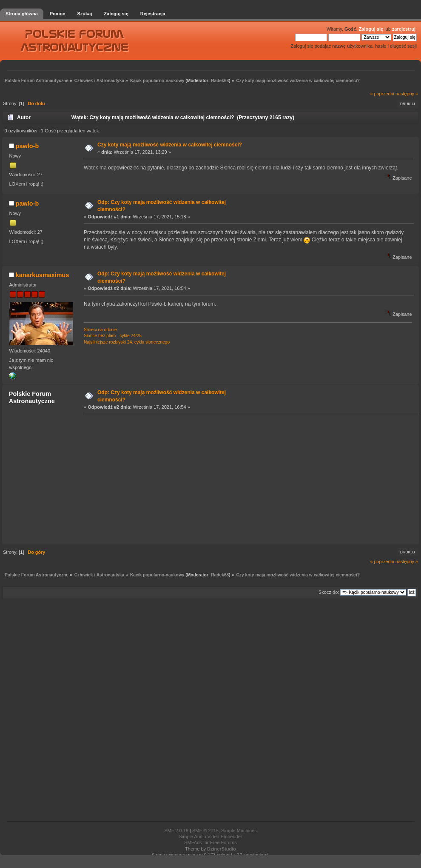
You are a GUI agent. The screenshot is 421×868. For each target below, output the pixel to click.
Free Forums (223, 842)
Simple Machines (239, 831)
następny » (407, 94)
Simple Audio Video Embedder (210, 836)
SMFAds (193, 842)
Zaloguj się (371, 29)
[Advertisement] (162, 479)
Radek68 (220, 81)
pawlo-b (27, 146)
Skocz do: (329, 592)
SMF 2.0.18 (176, 831)
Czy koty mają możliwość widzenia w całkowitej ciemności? (170, 145)
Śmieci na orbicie (100, 330)
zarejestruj (404, 29)
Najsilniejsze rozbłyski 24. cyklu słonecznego (127, 342)
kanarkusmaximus (43, 275)
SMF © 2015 (205, 831)
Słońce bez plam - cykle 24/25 (113, 336)
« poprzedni (382, 94)
